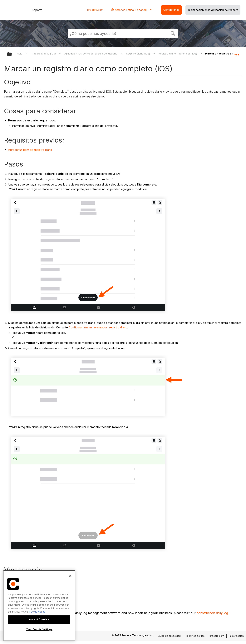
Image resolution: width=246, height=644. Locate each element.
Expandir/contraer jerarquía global (12, 54)
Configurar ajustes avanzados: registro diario (98, 327)
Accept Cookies (39, 619)
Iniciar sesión (236, 636)
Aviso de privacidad (170, 636)
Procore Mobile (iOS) (44, 54)
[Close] (70, 576)
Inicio (20, 54)
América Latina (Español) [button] (130, 10)
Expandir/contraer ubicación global (237, 53)
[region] (39, 606)
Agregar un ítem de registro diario (30, 150)
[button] (173, 33)
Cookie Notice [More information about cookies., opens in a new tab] (37, 612)
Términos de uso (195, 636)
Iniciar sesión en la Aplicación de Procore (213, 10)
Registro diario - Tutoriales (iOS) (178, 54)
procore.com (95, 10)
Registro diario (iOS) (138, 54)
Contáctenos (171, 10)
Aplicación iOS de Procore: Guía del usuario (91, 54)
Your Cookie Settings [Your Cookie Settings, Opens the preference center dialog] (39, 629)
